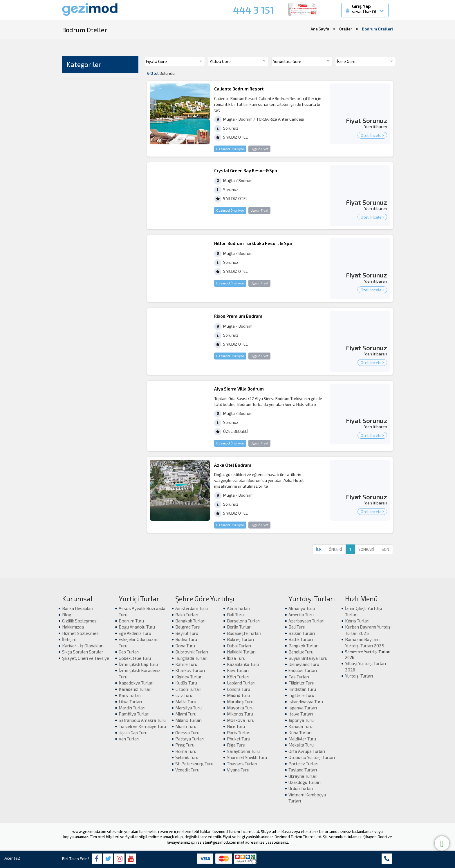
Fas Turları (299, 677)
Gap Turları (129, 652)
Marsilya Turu (188, 708)
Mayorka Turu (240, 708)
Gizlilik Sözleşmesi (80, 621)
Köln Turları (238, 677)
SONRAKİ (366, 549)
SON (385, 549)
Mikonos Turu (240, 714)
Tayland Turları (303, 770)
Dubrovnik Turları (192, 652)
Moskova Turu (241, 720)
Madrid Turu (238, 695)
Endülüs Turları (303, 670)
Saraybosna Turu (243, 751)
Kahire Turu (186, 664)
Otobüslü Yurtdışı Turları (312, 757)
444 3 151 (253, 10)
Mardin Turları (132, 708)
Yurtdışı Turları (359, 676)
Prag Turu (185, 745)
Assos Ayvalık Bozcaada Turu (142, 611)
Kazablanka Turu (243, 664)
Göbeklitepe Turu (135, 658)
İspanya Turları (303, 708)
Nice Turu (236, 726)
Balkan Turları (302, 633)
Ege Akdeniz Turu (135, 633)
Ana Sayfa (320, 29)
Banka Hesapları (78, 608)
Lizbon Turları (188, 689)
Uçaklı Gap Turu (133, 733)
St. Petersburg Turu (194, 764)
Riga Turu (236, 745)
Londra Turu (239, 689)
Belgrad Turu (188, 627)
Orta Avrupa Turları (307, 751)
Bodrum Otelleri (377, 29)
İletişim (69, 639)
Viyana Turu (238, 770)
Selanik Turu (187, 757)
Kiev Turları (238, 670)
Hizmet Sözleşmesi (81, 633)
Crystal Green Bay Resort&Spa (246, 170)
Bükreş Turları (240, 639)
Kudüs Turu (186, 683)
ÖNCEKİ (335, 549)
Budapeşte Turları (244, 633)
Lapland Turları (241, 683)
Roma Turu (186, 751)
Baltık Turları (301, 639)
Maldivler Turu (302, 739)
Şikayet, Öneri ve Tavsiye (86, 658)
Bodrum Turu (131, 621)
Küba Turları (300, 733)
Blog (67, 615)
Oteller (346, 29)
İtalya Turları (301, 714)
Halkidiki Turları (241, 652)
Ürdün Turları (301, 788)
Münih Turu (186, 726)
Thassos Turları (242, 764)
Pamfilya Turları (134, 714)
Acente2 (12, 858)
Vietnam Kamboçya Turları (307, 798)
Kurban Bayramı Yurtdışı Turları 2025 (368, 630)
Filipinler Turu (301, 683)
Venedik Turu (187, 770)
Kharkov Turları (190, 670)
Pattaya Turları (190, 739)
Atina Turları (239, 608)
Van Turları (129, 739)
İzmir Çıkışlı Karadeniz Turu (140, 673)
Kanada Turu (300, 726)
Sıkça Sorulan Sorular (83, 652)
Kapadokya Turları (136, 683)
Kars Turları (130, 695)
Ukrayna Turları (303, 776)
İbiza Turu (236, 658)
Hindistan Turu (302, 689)
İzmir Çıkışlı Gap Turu (138, 664)
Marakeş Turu (240, 702)
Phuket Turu (239, 739)
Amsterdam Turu (192, 608)
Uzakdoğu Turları (305, 782)
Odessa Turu (187, 733)
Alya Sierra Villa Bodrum (239, 389)
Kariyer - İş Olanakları (83, 646)
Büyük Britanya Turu (308, 658)
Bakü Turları (187, 615)
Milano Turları (188, 720)
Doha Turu (185, 646)
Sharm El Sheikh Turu (247, 757)
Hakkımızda (73, 627)
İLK (319, 549)
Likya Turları (130, 702)
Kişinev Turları (189, 677)
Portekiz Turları (303, 764)
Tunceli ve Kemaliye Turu (142, 726)
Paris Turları (239, 733)
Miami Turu (186, 714)
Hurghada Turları (191, 658)
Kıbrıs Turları (357, 621)
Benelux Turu (301, 652)
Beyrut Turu (187, 633)
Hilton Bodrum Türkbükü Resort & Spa (253, 243)
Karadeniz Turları (135, 689)
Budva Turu (186, 639)
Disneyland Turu (304, 664)
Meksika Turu (301, 745)
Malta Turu (186, 702)
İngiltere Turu (301, 695)
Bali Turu (235, 615)
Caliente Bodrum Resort (239, 89)
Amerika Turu (301, 615)
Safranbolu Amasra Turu (142, 720)
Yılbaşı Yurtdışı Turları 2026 (365, 666)
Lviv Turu (184, 695)
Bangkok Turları (190, 621)
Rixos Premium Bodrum (238, 316)
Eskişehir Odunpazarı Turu (139, 642)
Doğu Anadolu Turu (137, 627)
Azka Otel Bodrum (233, 465)
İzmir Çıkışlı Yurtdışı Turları (363, 611)
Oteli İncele (372, 135)
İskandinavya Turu (306, 702)
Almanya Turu (302, 608)
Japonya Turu (301, 720)
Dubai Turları (239, 646)
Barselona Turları (244, 621)
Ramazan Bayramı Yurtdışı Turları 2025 (365, 642)
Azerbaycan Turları (306, 621)
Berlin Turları (239, 627)
